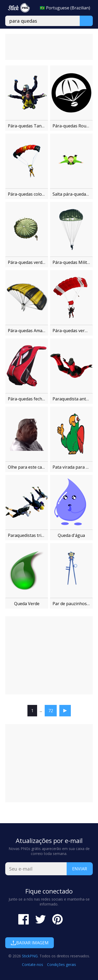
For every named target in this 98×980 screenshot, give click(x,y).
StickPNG (30, 956)
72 (51, 711)
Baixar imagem (30, 943)
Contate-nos (33, 965)
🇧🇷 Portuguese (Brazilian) (65, 8)
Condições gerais (62, 965)
